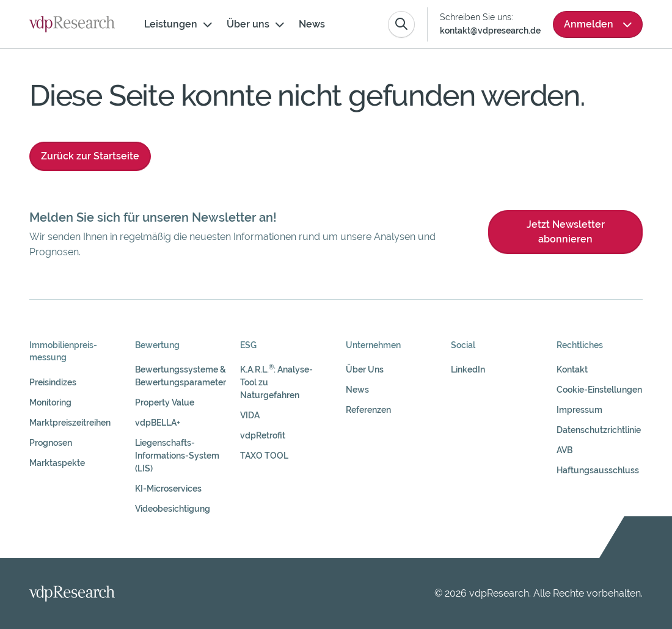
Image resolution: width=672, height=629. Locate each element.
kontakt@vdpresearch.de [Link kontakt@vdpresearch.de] (490, 31)
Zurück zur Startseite (90, 156)
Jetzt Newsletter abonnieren (566, 232)
